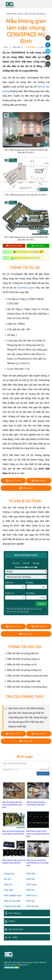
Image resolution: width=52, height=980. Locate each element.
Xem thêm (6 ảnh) (14, 246)
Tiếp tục (41, 604)
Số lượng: (36, 596)
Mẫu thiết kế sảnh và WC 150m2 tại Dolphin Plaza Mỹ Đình (38, 834)
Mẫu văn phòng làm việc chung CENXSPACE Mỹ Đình (12, 805)
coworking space (26, 288)
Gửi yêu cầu (26, 488)
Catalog (12, 921)
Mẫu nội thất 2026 (16, 929)
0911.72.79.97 (13, 481)
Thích (6, 47)
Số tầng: (36, 585)
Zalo (48, 51)
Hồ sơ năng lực (15, 913)
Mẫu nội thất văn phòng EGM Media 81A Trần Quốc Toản (38, 863)
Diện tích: (15, 585)
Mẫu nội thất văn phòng (25, 252)
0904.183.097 (39, 481)
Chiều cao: (15, 596)
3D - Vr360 (13, 937)
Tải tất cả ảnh (38, 246)
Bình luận (17, 47)
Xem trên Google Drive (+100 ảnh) (28, 258)
